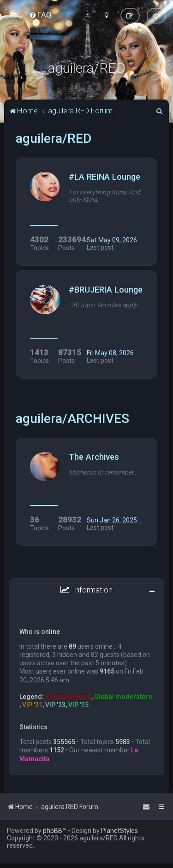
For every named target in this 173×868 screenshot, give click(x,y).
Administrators (68, 697)
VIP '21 (32, 705)
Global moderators (123, 697)
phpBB (53, 831)
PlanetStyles (119, 831)
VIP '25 (78, 705)
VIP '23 (55, 705)
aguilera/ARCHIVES (72, 419)
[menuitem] (40, 15)
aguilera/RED (54, 138)
